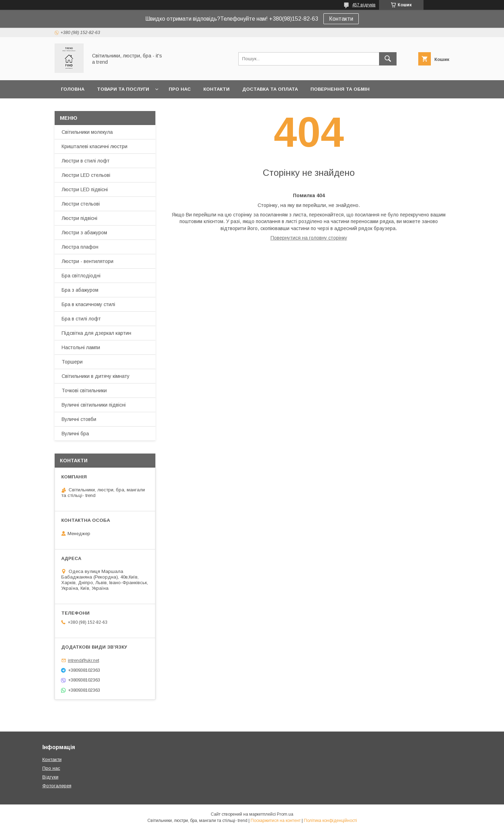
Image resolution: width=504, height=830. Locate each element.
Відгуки (50, 777)
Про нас (180, 89)
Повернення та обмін (340, 89)
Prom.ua (285, 814)
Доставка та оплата (270, 89)
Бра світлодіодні (81, 276)
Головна (73, 89)
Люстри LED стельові (86, 175)
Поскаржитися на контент (276, 821)
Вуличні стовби (79, 419)
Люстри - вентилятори (87, 261)
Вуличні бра (75, 434)
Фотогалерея (57, 786)
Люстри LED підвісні (85, 189)
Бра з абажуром (80, 290)
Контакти (341, 19)
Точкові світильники (84, 390)
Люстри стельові (81, 204)
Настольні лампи (81, 347)
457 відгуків (364, 5)
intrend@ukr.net (83, 660)
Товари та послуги (123, 89)
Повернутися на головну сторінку (309, 238)
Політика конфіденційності (330, 821)
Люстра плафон (80, 247)
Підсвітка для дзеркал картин (96, 333)
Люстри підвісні (79, 218)
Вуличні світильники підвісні (94, 405)
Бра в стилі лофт (81, 319)
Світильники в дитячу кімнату (96, 376)
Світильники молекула (87, 132)
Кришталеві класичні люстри (94, 146)
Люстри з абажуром (84, 233)
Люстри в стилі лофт (86, 161)
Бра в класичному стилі (88, 304)
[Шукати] (388, 59)
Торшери (72, 362)
